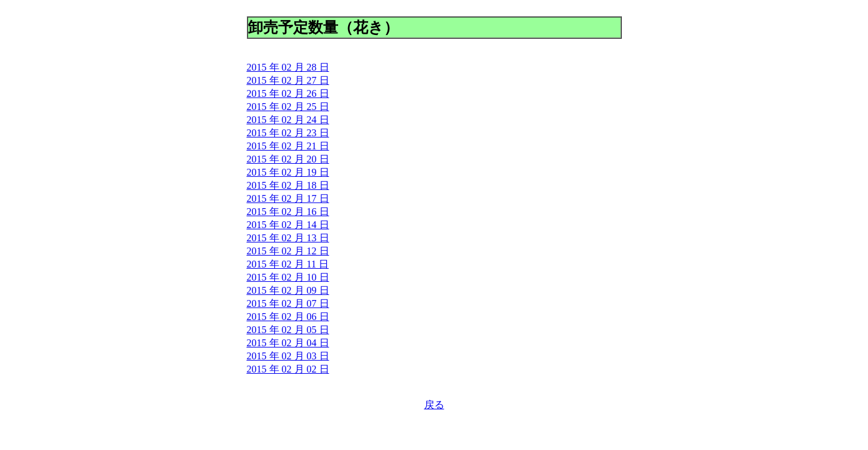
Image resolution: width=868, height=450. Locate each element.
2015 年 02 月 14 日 (288, 225)
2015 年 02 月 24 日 (288, 120)
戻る (434, 405)
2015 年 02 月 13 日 (288, 238)
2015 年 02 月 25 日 (288, 107)
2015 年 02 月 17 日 (288, 198)
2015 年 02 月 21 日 (288, 146)
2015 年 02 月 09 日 (288, 290)
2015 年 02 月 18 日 (288, 185)
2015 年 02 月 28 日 (288, 67)
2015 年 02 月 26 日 (288, 93)
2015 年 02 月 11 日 (288, 264)
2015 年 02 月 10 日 (288, 277)
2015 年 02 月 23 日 (288, 133)
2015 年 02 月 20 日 (288, 159)
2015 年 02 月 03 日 (288, 356)
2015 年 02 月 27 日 (288, 80)
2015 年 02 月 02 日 (288, 369)
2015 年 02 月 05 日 (288, 330)
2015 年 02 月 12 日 (288, 251)
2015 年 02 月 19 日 (288, 172)
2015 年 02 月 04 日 (288, 343)
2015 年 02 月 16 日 (288, 212)
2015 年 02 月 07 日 (288, 303)
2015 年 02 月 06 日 (288, 317)
